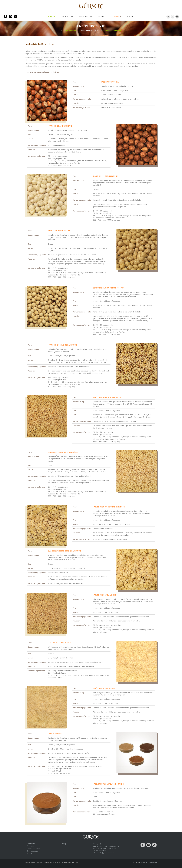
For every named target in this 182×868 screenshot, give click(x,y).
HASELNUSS (103, 17)
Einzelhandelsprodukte (111, 30)
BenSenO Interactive (150, 862)
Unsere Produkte (69, 30)
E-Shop (63, 844)
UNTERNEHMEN (68, 17)
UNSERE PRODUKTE (86, 17)
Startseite (31, 844)
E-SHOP (117, 17)
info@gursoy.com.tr (106, 853)
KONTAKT (131, 17)
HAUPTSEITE (52, 17)
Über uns (31, 846)
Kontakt (30, 853)
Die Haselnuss (33, 851)
